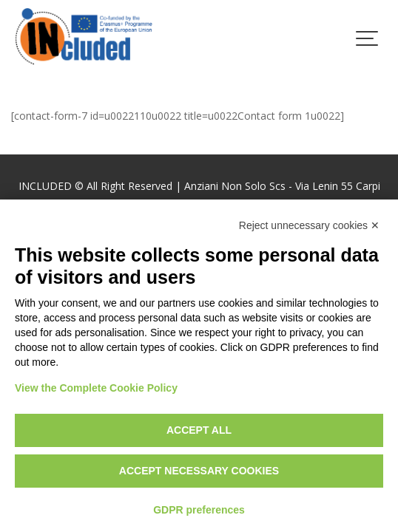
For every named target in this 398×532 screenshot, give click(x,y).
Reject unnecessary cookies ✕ (309, 225)
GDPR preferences (199, 510)
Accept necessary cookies (199, 471)
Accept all (199, 430)
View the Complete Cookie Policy (96, 388)
